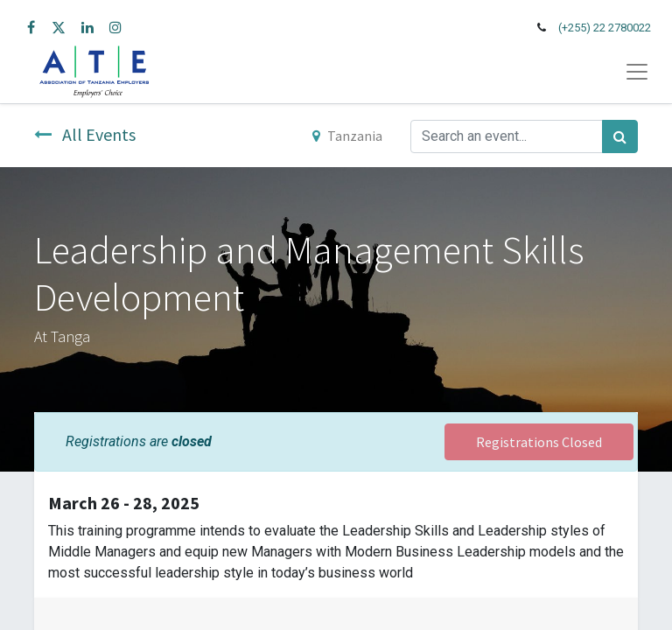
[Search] (620, 136)
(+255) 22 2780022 (605, 28)
